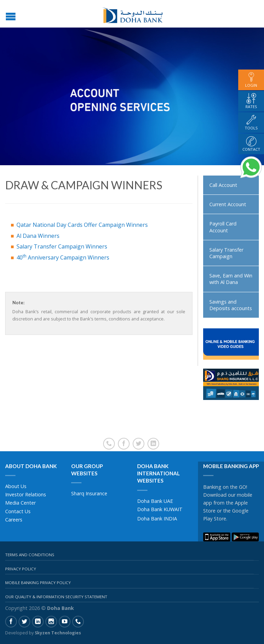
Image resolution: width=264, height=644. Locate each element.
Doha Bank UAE (155, 501)
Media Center (20, 503)
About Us (16, 486)
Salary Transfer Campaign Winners (62, 246)
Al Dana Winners (38, 236)
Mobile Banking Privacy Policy (38, 583)
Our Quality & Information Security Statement (56, 597)
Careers (14, 520)
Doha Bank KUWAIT (160, 509)
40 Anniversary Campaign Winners (63, 257)
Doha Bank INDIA (157, 519)
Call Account (223, 185)
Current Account (228, 204)
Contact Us (18, 511)
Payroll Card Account (223, 227)
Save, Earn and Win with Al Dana (231, 279)
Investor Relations (26, 494)
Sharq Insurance (89, 493)
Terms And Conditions (30, 555)
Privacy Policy (21, 569)
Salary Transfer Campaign (226, 253)
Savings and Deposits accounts (231, 305)
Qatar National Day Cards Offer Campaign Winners (82, 225)
